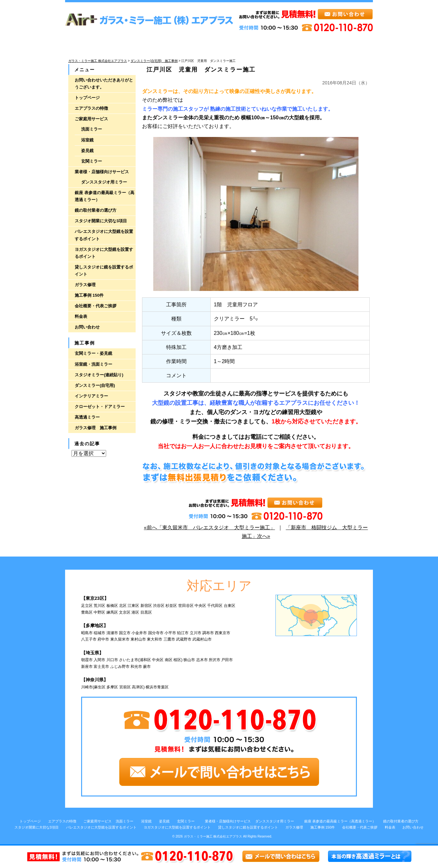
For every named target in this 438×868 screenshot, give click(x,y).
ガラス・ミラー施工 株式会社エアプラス (213, 836)
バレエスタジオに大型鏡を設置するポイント (104, 235)
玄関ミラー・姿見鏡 (93, 353)
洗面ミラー (92, 129)
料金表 (81, 316)
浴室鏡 (87, 140)
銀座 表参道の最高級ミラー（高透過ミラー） (105, 196)
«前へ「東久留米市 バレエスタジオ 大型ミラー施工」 (210, 528)
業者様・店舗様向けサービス (102, 172)
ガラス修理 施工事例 (96, 428)
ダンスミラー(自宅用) (95, 385)
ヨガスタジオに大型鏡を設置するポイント (104, 253)
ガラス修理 (85, 285)
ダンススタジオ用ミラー (104, 182)
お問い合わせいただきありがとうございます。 (104, 84)
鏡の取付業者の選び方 (96, 210)
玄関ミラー (92, 161)
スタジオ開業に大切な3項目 (101, 221)
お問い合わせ (87, 327)
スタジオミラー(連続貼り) (99, 375)
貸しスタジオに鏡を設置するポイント (104, 271)
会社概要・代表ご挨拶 (96, 306)
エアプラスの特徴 (91, 108)
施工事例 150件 (89, 295)
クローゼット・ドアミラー (100, 407)
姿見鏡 (87, 151)
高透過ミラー (87, 417)
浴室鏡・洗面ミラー (93, 364)
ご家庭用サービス (91, 119)
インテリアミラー (91, 396)
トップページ (87, 98)
